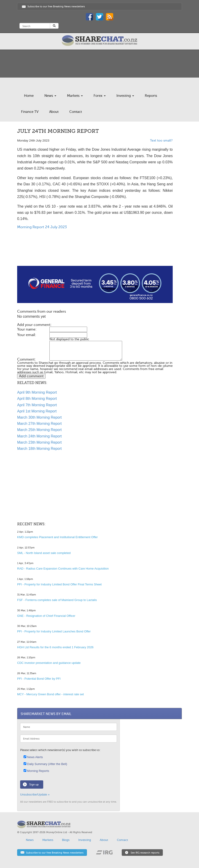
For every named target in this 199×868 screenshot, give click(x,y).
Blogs (66, 840)
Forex (100, 96)
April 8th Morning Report (37, 399)
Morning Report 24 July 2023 (42, 227)
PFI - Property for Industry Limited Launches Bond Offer (54, 631)
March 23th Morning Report (39, 442)
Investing (125, 96)
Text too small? (161, 140)
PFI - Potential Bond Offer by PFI (39, 679)
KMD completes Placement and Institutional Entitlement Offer (57, 537)
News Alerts (33, 757)
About (54, 112)
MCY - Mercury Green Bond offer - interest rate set (50, 694)
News (50, 96)
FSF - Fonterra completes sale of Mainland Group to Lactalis (57, 600)
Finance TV (30, 112)
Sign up (34, 785)
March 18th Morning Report (39, 449)
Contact (76, 112)
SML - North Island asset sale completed (44, 553)
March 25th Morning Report (39, 430)
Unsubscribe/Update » (35, 794)
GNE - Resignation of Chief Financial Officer (46, 616)
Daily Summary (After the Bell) (45, 764)
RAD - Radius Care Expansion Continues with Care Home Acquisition (63, 569)
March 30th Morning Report (39, 417)
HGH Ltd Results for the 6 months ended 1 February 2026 (55, 647)
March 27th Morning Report (39, 424)
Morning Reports (36, 771)
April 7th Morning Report (37, 405)
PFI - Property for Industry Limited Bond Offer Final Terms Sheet (59, 584)
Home (29, 96)
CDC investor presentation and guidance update (49, 663)
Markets (75, 96)
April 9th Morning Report (37, 392)
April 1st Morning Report (37, 411)
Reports (151, 96)
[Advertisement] (95, 251)
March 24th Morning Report (39, 436)
